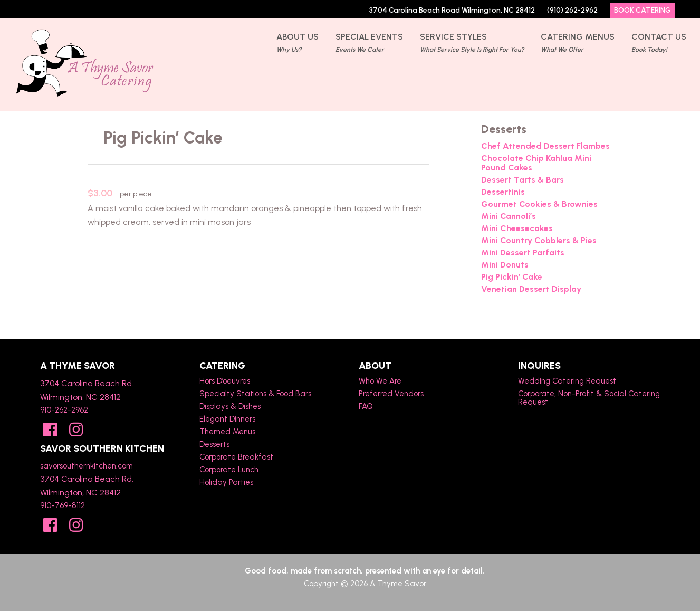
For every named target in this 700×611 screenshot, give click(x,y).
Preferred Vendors (391, 394)
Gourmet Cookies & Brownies (539, 204)
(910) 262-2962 (572, 10)
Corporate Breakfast (236, 457)
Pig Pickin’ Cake (512, 277)
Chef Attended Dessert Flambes (545, 146)
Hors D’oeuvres (225, 381)
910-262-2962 (64, 410)
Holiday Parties (226, 482)
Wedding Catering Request (567, 381)
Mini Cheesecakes (517, 228)
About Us (298, 44)
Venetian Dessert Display (531, 289)
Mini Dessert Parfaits (523, 253)
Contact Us (659, 44)
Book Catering (643, 10)
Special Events (369, 44)
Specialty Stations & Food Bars (255, 394)
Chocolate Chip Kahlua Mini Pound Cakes (536, 163)
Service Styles (472, 44)
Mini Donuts (505, 265)
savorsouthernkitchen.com (87, 466)
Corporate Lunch (229, 470)
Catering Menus (578, 44)
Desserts (214, 444)
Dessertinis (503, 192)
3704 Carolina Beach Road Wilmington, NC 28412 (452, 10)
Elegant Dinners (227, 419)
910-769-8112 (63, 505)
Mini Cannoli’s (509, 216)
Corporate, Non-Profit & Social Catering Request (589, 398)
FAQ (366, 406)
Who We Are (380, 381)
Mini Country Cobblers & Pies (539, 241)
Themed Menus (227, 432)
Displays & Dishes (230, 406)
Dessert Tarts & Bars (522, 180)
